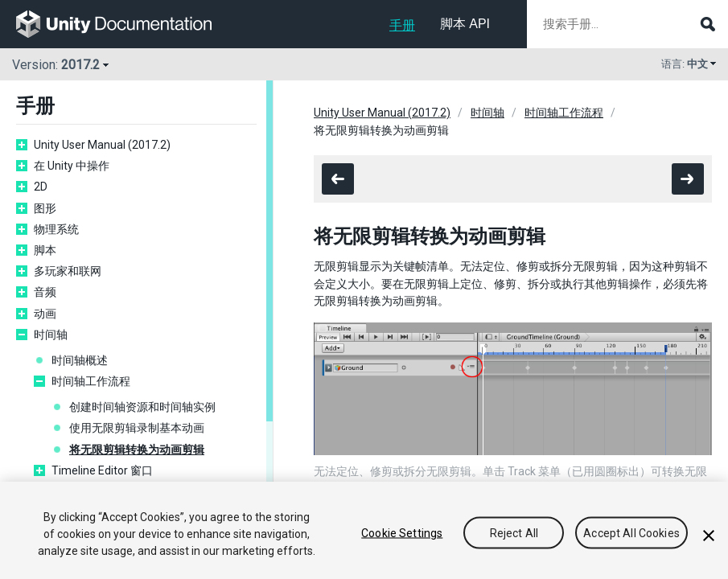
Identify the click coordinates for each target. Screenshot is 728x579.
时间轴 (51, 335)
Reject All (514, 532)
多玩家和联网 (68, 271)
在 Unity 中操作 (72, 166)
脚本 (45, 250)
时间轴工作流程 (91, 381)
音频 (45, 292)
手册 (402, 25)
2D (41, 187)
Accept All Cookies (631, 532)
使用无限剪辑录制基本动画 (137, 428)
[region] (364, 530)
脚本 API (465, 24)
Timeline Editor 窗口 (102, 470)
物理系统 (56, 229)
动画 (45, 314)
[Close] (709, 536)
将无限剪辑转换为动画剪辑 (137, 450)
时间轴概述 (80, 360)
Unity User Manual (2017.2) (102, 145)
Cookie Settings (402, 532)
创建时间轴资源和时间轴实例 (142, 407)
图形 (45, 208)
